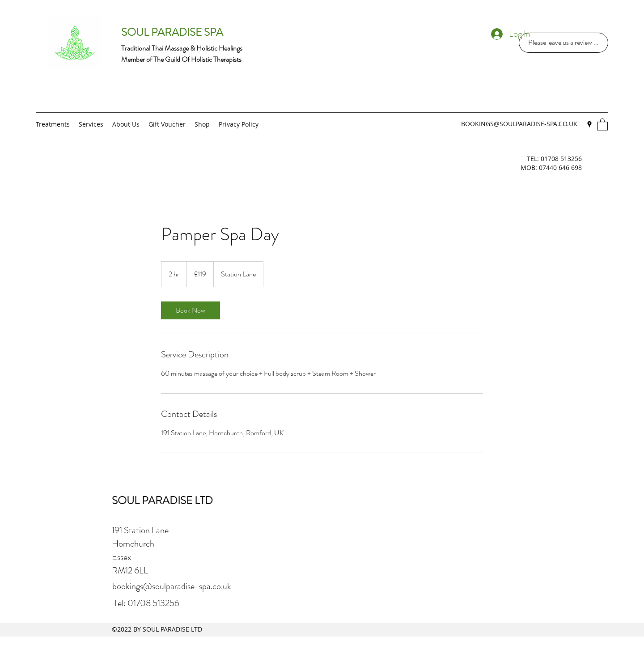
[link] (191, 310)
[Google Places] (589, 124)
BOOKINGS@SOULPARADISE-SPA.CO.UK (519, 124)
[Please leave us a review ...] (563, 43)
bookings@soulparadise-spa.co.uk (172, 586)
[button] (602, 124)
